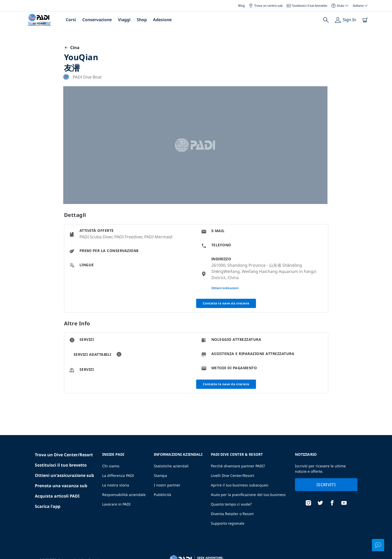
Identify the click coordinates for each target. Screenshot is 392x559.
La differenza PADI (118, 475)
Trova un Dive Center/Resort (64, 455)
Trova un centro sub (266, 6)
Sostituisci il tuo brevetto (307, 6)
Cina (72, 48)
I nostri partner (167, 485)
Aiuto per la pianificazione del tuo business (248, 495)
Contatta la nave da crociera (226, 303)
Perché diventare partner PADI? (238, 466)
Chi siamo (111, 466)
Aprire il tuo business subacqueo (239, 485)
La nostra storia (116, 485)
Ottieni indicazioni (225, 288)
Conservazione (97, 20)
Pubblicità (162, 495)
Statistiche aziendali (171, 466)
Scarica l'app (48, 506)
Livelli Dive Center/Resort (233, 475)
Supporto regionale (228, 523)
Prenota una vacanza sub (61, 486)
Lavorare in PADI (116, 504)
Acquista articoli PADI (57, 496)
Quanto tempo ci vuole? (231, 504)
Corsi (71, 20)
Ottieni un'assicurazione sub (64, 475)
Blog (241, 6)
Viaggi (124, 20)
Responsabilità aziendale (124, 495)
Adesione (162, 20)
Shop (142, 20)
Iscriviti (326, 485)
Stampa (160, 475)
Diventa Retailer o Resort (232, 514)
